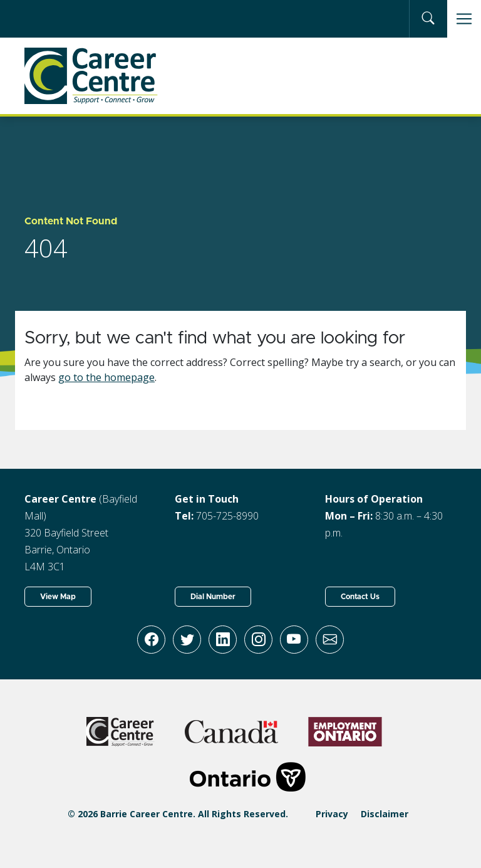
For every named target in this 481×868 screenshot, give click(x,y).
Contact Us (360, 597)
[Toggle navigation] (464, 19)
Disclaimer (385, 814)
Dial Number (213, 597)
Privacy (332, 814)
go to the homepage (106, 377)
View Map (58, 597)
